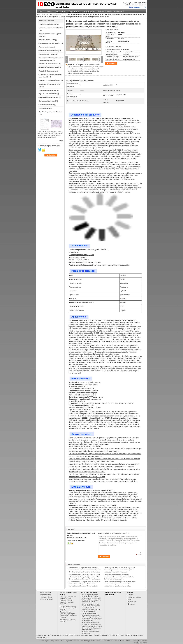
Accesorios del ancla (46, 47)
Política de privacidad (43, 635)
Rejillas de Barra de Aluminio (49, 97)
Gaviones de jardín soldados (49, 64)
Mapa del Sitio (132, 602)
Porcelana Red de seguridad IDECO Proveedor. (66, 635)
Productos (49, 11)
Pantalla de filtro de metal (48, 71)
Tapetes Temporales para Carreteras (51, 112)
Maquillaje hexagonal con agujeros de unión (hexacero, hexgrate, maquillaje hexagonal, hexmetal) (68, 600)
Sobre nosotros (60, 11)
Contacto (101, 11)
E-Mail (130, 599)
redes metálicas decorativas (48, 51)
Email (144, 5)
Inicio (40, 11)
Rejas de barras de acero (47, 90)
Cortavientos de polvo (46, 105)
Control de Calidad (89, 11)
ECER (47, 637)
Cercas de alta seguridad (47, 101)
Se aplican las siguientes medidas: (68, 620)
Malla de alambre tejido (47, 54)
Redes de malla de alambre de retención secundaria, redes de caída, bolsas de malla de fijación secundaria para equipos (119, 577)
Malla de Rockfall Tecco (47, 40)
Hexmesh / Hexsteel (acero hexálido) (51, 28)
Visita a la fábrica (74, 11)
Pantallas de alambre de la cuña (50, 81)
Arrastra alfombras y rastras (48, 67)
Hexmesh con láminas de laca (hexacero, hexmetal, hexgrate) (68, 608)
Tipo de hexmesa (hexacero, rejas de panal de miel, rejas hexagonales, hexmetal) (69, 615)
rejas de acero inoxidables (48, 94)
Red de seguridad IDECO (58, 14)
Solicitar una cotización (133, 5)
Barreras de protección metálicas (50, 43)
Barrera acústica (45, 108)
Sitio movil (131, 604)
